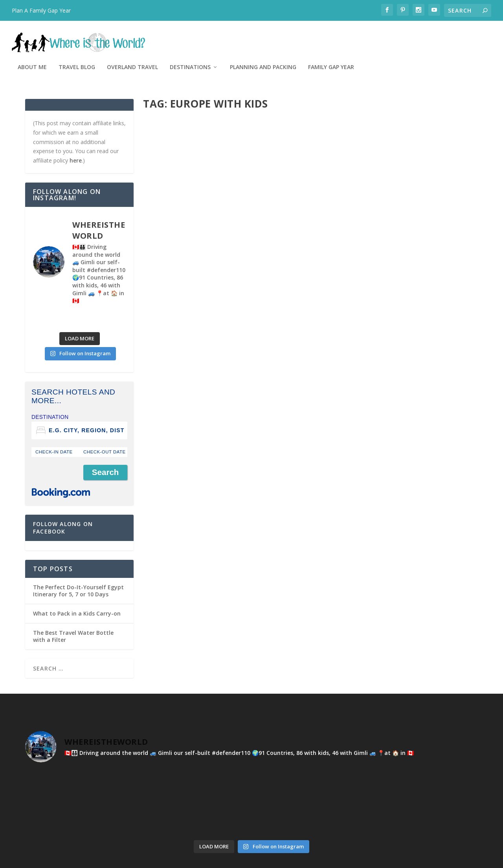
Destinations (321, 36)
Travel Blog (208, 36)
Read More (172, 254)
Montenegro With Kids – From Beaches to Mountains (221, 197)
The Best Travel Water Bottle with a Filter (73, 605)
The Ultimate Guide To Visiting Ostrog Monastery (394, 197)
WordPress (153, 859)
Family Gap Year (462, 36)
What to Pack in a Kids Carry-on (77, 582)
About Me (163, 36)
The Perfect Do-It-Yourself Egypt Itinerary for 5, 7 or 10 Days (78, 560)
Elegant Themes (79, 859)
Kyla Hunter (187, 214)
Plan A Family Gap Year (41, 10)
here (76, 129)
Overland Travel (264, 36)
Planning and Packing (394, 36)
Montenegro (250, 214)
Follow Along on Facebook (63, 496)
